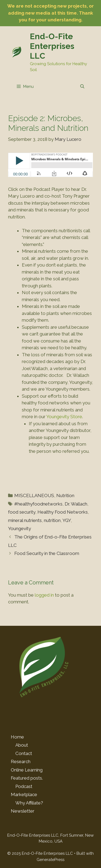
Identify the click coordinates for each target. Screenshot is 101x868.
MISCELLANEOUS (34, 495)
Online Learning (27, 770)
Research (21, 761)
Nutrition (65, 495)
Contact (24, 753)
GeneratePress (50, 860)
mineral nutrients (25, 520)
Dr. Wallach (76, 504)
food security (22, 512)
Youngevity (20, 528)
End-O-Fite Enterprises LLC (52, 46)
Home (17, 737)
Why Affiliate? (29, 803)
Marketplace (24, 794)
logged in (44, 595)
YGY (67, 520)
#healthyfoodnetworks (38, 504)
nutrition (52, 520)
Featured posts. (27, 778)
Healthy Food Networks (63, 512)
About (22, 745)
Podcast (24, 786)
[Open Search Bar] (82, 87)
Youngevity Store (64, 417)
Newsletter (23, 811)
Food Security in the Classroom (47, 553)
